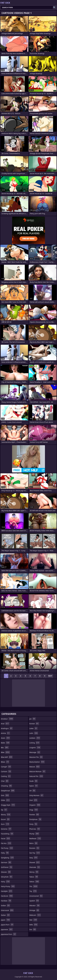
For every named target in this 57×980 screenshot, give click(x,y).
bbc (5, 747)
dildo (5, 800)
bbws (5, 762)
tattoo (34, 882)
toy (33, 891)
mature (35, 767)
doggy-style (8, 805)
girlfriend (7, 867)
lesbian (35, 738)
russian (34, 848)
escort (5, 819)
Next (50, 676)
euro (5, 824)
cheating (7, 786)
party (33, 824)
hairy (5, 882)
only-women (36, 795)
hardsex (6, 901)
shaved (35, 862)
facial (6, 838)
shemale (35, 867)
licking (35, 743)
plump (34, 834)
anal (5, 724)
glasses (6, 872)
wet (33, 920)
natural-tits (36, 776)
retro (34, 843)
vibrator (35, 905)
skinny (34, 872)
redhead (35, 838)
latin (34, 733)
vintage (34, 910)
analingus (7, 728)
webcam (35, 915)
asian (6, 738)
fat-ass (6, 843)
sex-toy (35, 853)
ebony (6, 815)
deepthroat (8, 791)
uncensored (36, 896)
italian (5, 915)
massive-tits (36, 757)
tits (34, 886)
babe (5, 743)
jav (33, 719)
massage (35, 752)
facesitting (7, 834)
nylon (34, 786)
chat (5, 781)
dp (4, 810)
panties (34, 815)
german (6, 862)
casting (6, 776)
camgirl (6, 767)
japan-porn (7, 925)
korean (34, 724)
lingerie (35, 747)
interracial (7, 910)
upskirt (34, 901)
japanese (7, 929)
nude (34, 781)
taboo (34, 877)
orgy (34, 810)
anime (6, 733)
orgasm (35, 805)
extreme (6, 829)
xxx (33, 929)
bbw (5, 752)
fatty (5, 853)
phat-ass (35, 829)
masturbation (37, 762)
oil (33, 791)
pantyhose (35, 819)
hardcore (7, 896)
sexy (34, 858)
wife (34, 925)
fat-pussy (7, 848)
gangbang (7, 858)
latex (33, 728)
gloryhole (7, 877)
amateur (7, 719)
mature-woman (37, 771)
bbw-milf (7, 757)
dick (5, 795)
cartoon (6, 771)
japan (6, 920)
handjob (7, 891)
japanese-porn (9, 934)
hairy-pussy (8, 886)
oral (33, 800)
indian (6, 905)
